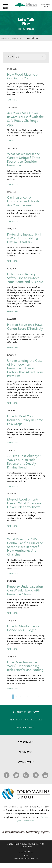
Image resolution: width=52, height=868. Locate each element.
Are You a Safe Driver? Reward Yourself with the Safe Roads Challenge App (25, 119)
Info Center (16, 38)
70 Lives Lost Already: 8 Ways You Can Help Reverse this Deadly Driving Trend (24, 461)
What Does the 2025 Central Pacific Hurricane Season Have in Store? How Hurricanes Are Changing (25, 547)
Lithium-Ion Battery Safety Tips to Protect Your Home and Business (25, 278)
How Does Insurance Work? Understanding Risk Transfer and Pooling (25, 666)
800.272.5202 (36, 720)
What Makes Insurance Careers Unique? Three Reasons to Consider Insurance (24, 159)
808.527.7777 (33, 712)
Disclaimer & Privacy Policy (26, 859)
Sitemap (26, 855)
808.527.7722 (33, 727)
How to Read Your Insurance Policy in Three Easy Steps (25, 420)
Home (4, 38)
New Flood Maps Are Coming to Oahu (22, 76)
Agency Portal (26, 852)
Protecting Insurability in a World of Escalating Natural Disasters (25, 238)
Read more (12, 100)
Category (10, 56)
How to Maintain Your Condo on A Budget (23, 628)
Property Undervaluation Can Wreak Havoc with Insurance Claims (25, 590)
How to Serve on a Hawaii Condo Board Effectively (26, 326)
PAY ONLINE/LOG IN (46, 6)
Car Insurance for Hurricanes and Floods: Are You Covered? (24, 201)
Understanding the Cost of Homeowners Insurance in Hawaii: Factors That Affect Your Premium (25, 368)
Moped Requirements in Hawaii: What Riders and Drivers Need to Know (25, 503)
